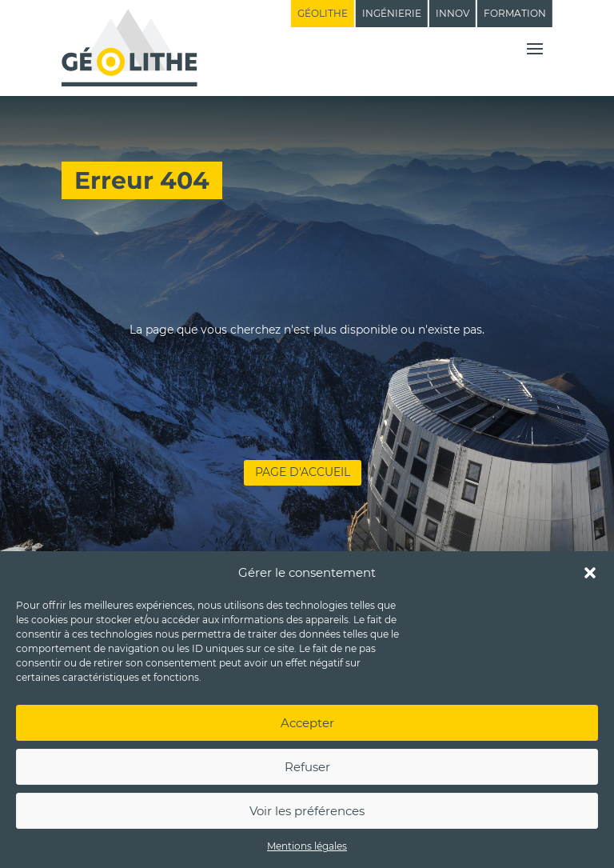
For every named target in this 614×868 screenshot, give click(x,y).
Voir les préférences (307, 811)
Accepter (307, 723)
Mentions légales (307, 846)
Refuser (307, 767)
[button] (590, 573)
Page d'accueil (303, 472)
